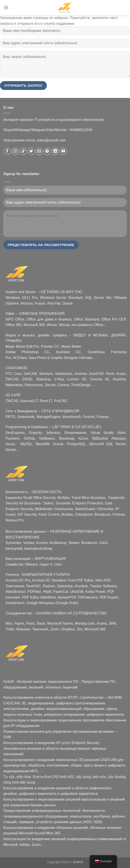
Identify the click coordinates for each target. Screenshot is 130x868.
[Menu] (6, 7)
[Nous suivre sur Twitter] (31, 151)
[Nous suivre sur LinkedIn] (55, 151)
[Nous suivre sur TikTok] (23, 151)
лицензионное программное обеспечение (92, 720)
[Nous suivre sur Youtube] (63, 151)
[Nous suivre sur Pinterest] (47, 151)
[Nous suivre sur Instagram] (15, 151)
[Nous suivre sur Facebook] (7, 151)
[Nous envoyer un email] (39, 151)
